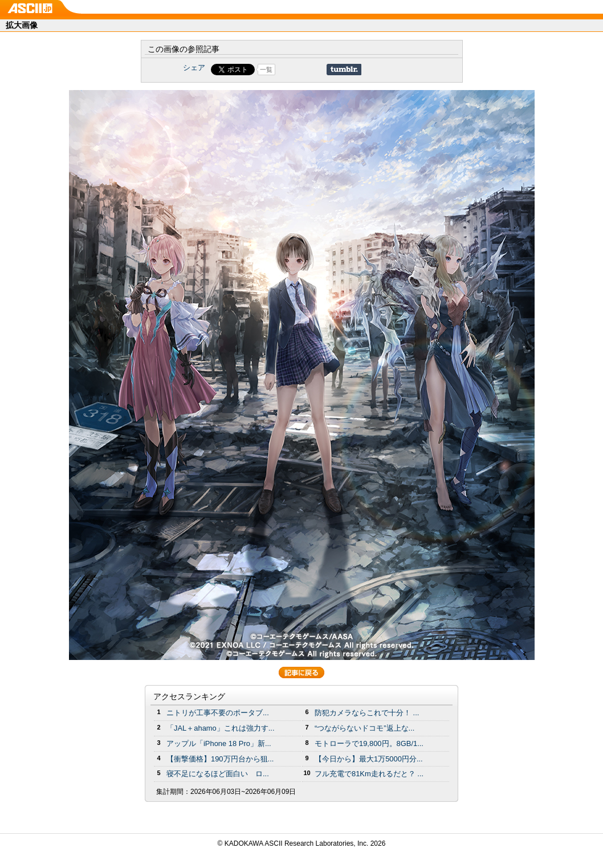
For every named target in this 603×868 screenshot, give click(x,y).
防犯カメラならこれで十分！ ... (367, 713)
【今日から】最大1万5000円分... (369, 759)
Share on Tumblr (344, 70)
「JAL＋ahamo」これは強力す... (221, 728)
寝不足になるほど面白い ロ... (218, 774)
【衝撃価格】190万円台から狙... (220, 759)
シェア (194, 68)
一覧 (266, 70)
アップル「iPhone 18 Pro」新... (219, 743)
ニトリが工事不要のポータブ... (218, 713)
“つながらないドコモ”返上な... (364, 728)
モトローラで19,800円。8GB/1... (369, 743)
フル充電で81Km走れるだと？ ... (369, 774)
